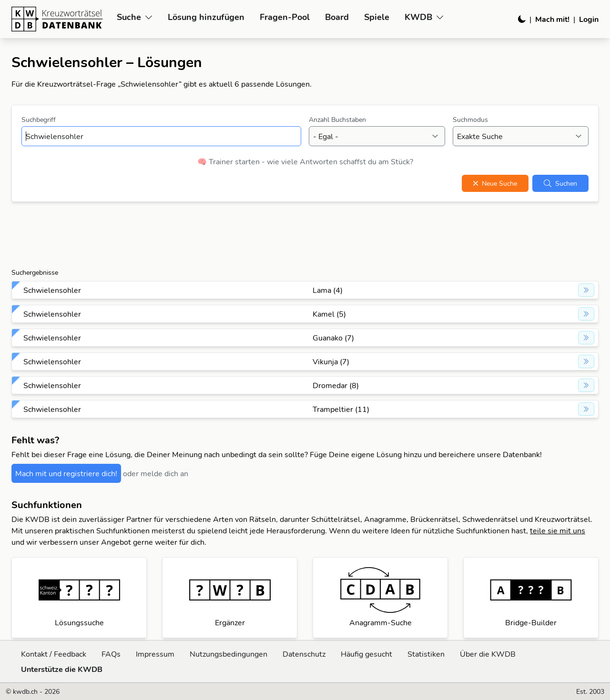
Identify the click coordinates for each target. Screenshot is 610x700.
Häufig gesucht (366, 654)
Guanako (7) (333, 338)
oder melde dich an (156, 473)
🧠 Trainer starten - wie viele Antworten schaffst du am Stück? (305, 161)
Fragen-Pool (285, 17)
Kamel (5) (329, 314)
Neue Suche (495, 183)
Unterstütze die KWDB (62, 669)
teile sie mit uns (558, 530)
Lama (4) (328, 290)
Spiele (377, 17)
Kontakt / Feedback (54, 654)
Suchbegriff (39, 120)
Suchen (560, 183)
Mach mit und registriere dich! (66, 473)
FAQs (111, 654)
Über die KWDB (488, 654)
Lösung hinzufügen (206, 17)
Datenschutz (304, 654)
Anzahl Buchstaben (337, 120)
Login (589, 19)
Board (337, 17)
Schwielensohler (52, 290)
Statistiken (426, 654)
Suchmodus (470, 120)
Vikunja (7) (331, 361)
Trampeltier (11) (341, 409)
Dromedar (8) (336, 385)
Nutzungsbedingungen (229, 654)
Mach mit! (552, 19)
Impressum (155, 654)
